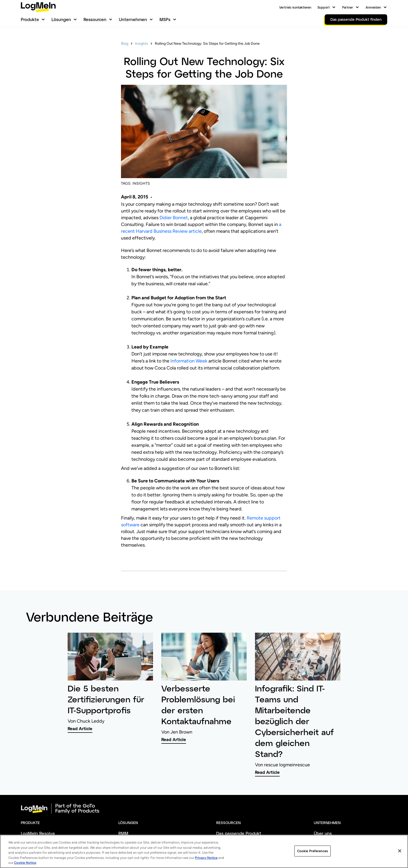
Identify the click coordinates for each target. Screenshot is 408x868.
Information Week (189, 361)
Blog (125, 44)
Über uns (323, 833)
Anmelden (373, 7)
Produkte (30, 19)
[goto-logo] (204, 808)
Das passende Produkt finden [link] (356, 19)
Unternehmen (133, 19)
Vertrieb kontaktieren (295, 7)
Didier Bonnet (174, 218)
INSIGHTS (141, 183)
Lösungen (61, 19)
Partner (348, 7)
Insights (142, 44)
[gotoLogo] (38, 7)
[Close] (400, 861)
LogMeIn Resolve (38, 833)
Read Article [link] (80, 728)
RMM (123, 833)
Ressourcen (95, 19)
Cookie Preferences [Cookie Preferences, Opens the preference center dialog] (312, 861)
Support (324, 7)
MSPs (165, 19)
